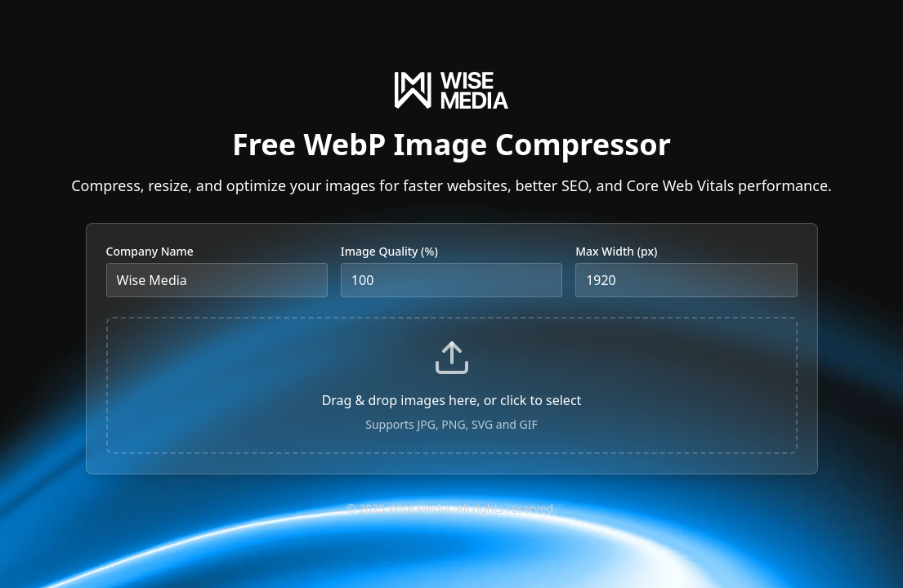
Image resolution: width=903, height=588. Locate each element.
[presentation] (452, 385)
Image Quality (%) (389, 251)
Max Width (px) (616, 251)
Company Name (150, 251)
